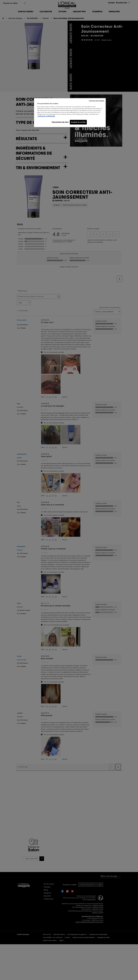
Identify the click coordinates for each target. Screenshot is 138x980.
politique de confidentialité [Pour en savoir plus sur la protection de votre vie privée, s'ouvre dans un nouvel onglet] (46, 116)
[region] (70, 113)
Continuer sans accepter (96, 101)
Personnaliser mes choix (60, 122)
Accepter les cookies (78, 122)
